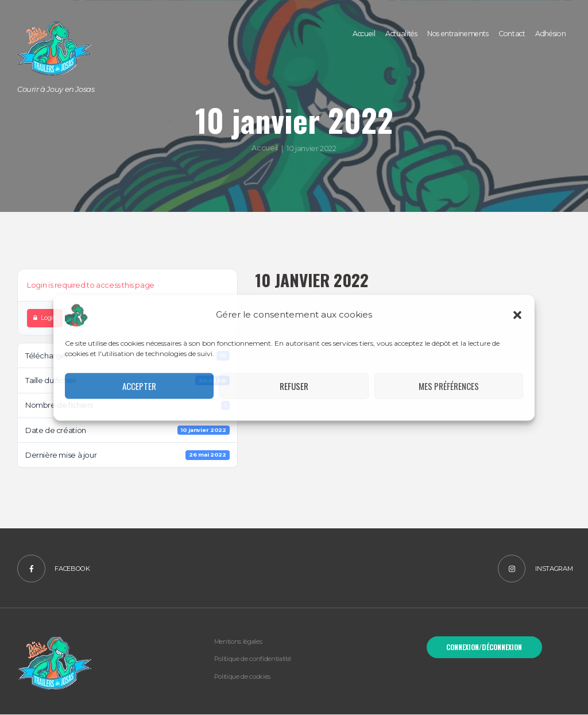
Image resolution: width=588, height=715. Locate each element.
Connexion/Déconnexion (484, 648)
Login (45, 318)
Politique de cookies (243, 677)
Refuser (294, 386)
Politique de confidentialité (253, 660)
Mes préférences (449, 386)
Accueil (264, 148)
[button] (517, 315)
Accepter (139, 386)
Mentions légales (239, 643)
